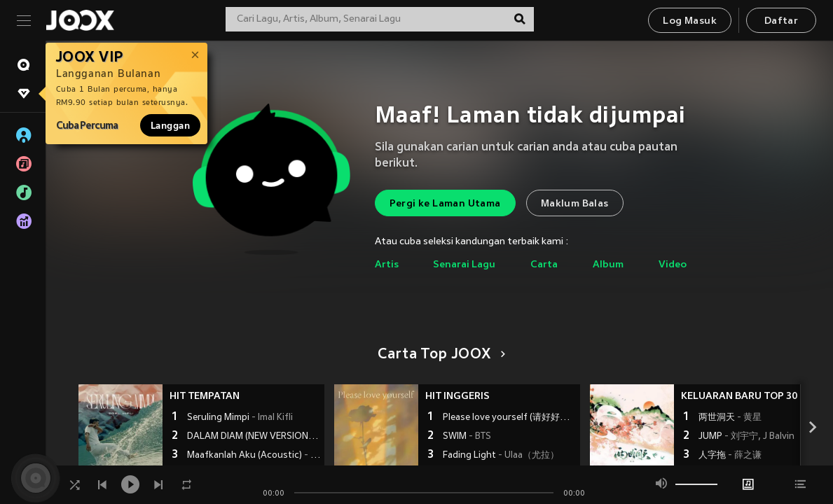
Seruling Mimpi (240, 418)
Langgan (170, 125)
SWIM (467, 437)
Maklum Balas (575, 204)
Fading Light (501, 456)
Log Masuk (690, 21)
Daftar (781, 21)
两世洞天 (730, 418)
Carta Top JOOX (439, 355)
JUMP (746, 437)
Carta (544, 265)
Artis (387, 265)
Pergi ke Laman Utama (445, 204)
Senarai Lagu (464, 265)
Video (673, 265)
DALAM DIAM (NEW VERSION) (254, 437)
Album (608, 265)
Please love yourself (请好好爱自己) (510, 418)
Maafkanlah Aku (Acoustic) (254, 456)
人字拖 (730, 456)
